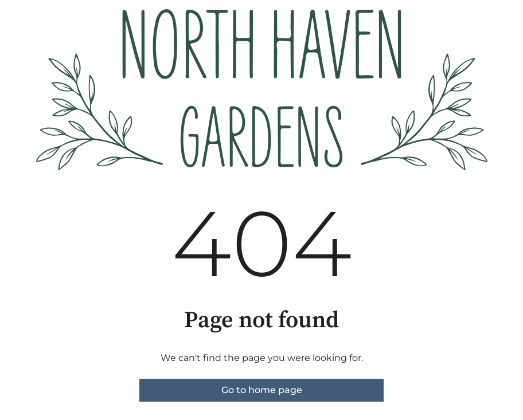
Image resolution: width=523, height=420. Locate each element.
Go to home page (262, 390)
